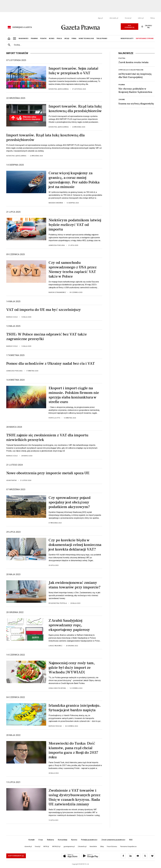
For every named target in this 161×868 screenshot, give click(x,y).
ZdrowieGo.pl (82, 847)
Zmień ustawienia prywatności (113, 840)
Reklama (50, 840)
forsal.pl (128, 18)
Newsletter (93, 847)
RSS (131, 840)
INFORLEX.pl (56, 847)
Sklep (153, 18)
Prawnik (122, 85)
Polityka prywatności (89, 840)
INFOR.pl (46, 847)
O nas (41, 840)
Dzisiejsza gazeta (22, 27)
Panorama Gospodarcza (128, 847)
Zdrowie (122, 100)
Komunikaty (63, 840)
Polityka (122, 58)
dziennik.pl (114, 18)
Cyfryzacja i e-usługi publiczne (131, 70)
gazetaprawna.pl (69, 847)
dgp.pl (100, 18)
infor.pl (141, 18)
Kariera (74, 840)
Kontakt (31, 840)
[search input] (83, 45)
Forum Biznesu (112, 847)
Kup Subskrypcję (130, 26)
